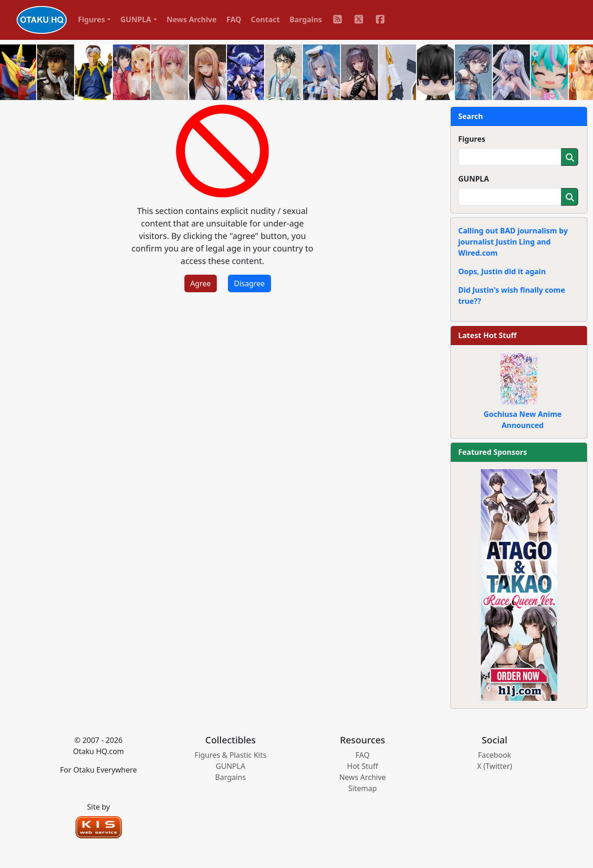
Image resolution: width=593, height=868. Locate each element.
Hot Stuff (363, 766)
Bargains (306, 19)
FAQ (234, 19)
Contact (265, 19)
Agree (201, 283)
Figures (472, 139)
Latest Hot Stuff (487, 335)
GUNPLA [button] (136, 19)
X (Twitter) (495, 766)
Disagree (249, 283)
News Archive (192, 19)
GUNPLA (474, 179)
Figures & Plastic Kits (230, 755)
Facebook (495, 755)
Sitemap (363, 788)
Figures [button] (91, 19)
